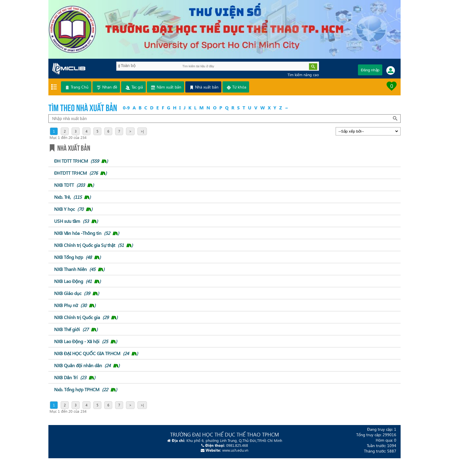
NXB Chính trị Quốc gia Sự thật (93, 245)
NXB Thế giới (76, 329)
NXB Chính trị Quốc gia (86, 317)
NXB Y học (73, 209)
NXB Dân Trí (75, 377)
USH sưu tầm (76, 221)
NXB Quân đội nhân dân (87, 365)
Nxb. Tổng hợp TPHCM (86, 389)
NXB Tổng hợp (77, 257)
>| (142, 131)
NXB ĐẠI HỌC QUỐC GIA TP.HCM (96, 353)
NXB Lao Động (77, 281)
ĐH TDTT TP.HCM (81, 161)
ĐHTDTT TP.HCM (80, 173)
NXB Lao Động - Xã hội (86, 341)
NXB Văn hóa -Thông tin (87, 233)
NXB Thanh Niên (79, 269)
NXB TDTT (74, 185)
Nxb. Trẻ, (72, 197)
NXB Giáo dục (77, 293)
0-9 (126, 108)
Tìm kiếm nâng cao (303, 75)
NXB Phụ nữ (75, 305)
